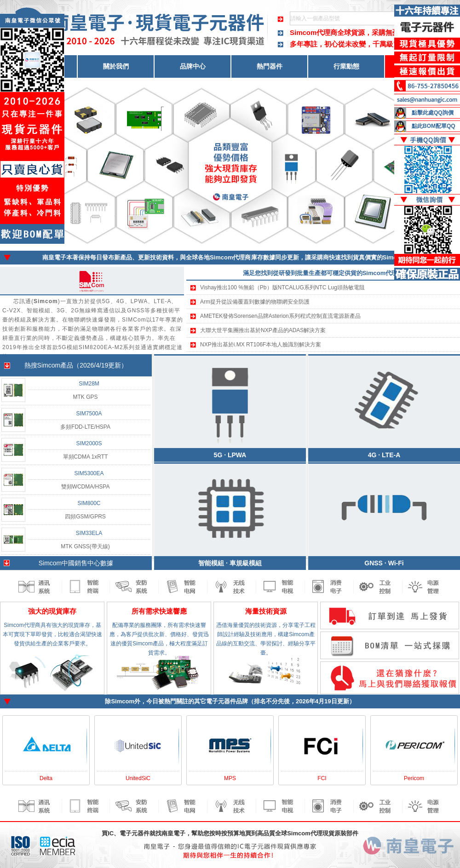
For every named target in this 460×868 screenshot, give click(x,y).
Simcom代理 (305, 833)
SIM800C (89, 503)
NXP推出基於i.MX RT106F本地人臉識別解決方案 (261, 345)
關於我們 (116, 66)
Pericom (414, 778)
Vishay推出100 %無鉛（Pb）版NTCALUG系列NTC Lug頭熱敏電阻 (282, 287)
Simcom (123, 701)
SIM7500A (89, 414)
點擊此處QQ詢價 (433, 113)
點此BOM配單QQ (434, 126)
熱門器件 (270, 66)
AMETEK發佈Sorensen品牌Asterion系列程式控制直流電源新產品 (280, 316)
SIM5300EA (89, 473)
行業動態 (346, 66)
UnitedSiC (138, 778)
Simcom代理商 (313, 32)
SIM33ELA (89, 533)
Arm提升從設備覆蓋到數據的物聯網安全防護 (255, 302)
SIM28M (89, 384)
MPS (230, 778)
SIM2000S (89, 443)
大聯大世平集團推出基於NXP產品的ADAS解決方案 (263, 330)
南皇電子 (173, 833)
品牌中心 (193, 66)
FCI (322, 778)
